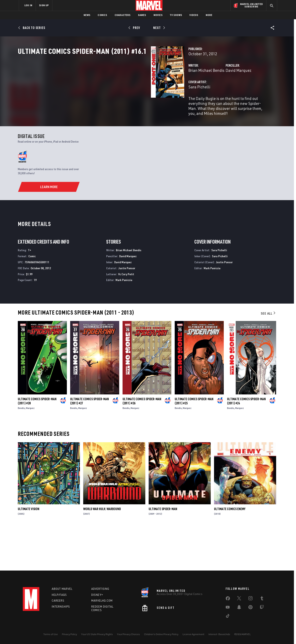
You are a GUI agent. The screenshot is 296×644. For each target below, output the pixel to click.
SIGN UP (44, 5)
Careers (58, 601)
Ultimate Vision (29, 551)
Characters (123, 15)
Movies (158, 15)
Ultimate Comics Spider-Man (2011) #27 (90, 443)
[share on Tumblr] (262, 599)
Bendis (21, 450)
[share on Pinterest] (250, 608)
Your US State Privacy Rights (97, 634)
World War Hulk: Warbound (102, 551)
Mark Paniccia (124, 322)
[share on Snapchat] (239, 608)
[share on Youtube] (228, 608)
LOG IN (28, 5)
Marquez (30, 450)
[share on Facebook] (228, 599)
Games (142, 15)
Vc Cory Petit (126, 316)
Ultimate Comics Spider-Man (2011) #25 (194, 443)
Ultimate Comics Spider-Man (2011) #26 (142, 443)
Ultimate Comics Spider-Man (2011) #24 (246, 443)
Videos (194, 15)
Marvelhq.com (102, 601)
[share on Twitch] (262, 608)
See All (268, 355)
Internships (61, 607)
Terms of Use (51, 634)
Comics (102, 15)
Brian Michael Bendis (113, 88)
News (87, 15)
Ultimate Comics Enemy (230, 551)
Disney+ (97, 595)
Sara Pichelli (106, 105)
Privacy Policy (69, 634)
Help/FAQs (59, 595)
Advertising (100, 589)
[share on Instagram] (250, 599)
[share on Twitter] (239, 599)
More (209, 15)
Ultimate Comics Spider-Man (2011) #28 (37, 443)
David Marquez (192, 88)
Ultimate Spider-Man (163, 551)
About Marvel (62, 589)
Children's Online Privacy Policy (161, 634)
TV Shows (176, 15)
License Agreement (193, 634)
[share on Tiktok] (228, 617)
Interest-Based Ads (219, 634)
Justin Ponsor (127, 310)
